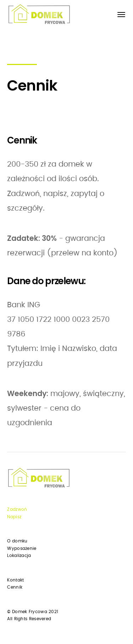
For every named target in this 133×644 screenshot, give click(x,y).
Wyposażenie (22, 548)
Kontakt (15, 580)
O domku (17, 541)
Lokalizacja (19, 556)
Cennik (15, 587)
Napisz (14, 517)
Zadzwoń (17, 509)
